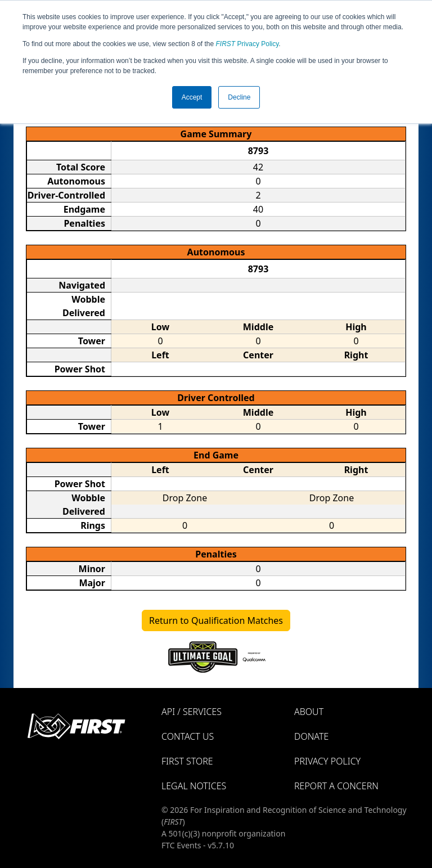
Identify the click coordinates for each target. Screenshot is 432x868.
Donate (311, 736)
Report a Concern (336, 786)
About (309, 712)
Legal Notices (194, 786)
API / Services (192, 712)
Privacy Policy (247, 44)
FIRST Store (187, 761)
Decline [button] (239, 97)
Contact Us (188, 736)
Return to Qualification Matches (216, 620)
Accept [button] (192, 97)
